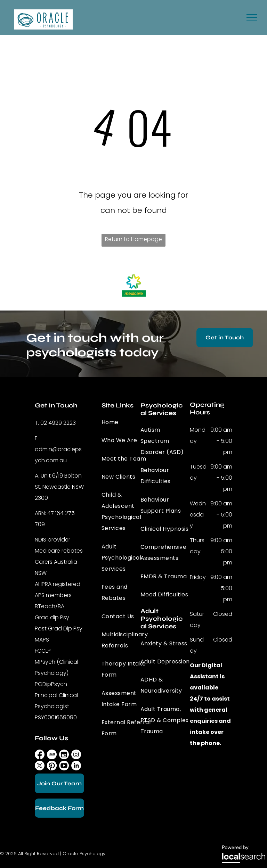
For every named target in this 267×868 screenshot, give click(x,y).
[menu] (252, 17)
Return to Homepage (133, 239)
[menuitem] (127, 422)
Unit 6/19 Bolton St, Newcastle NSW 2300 (59, 487)
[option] (133, 285)
